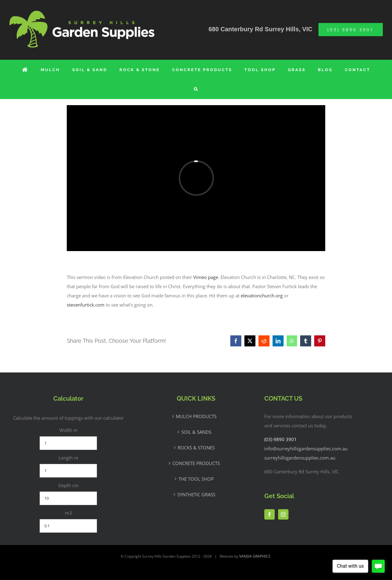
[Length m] (68, 471)
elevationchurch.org (262, 296)
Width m (68, 430)
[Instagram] (283, 514)
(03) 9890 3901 (281, 439)
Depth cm (68, 485)
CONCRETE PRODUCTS (196, 463)
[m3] (68, 526)
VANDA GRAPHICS (255, 556)
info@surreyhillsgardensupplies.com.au (306, 448)
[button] (196, 89)
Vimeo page (206, 277)
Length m (68, 458)
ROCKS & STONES (196, 448)
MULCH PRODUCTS (196, 416)
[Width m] (68, 443)
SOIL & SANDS (196, 432)
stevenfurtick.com (86, 305)
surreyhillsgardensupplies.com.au (300, 458)
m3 (68, 513)
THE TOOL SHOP (196, 479)
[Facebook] (269, 514)
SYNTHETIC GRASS (196, 494)
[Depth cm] (68, 498)
